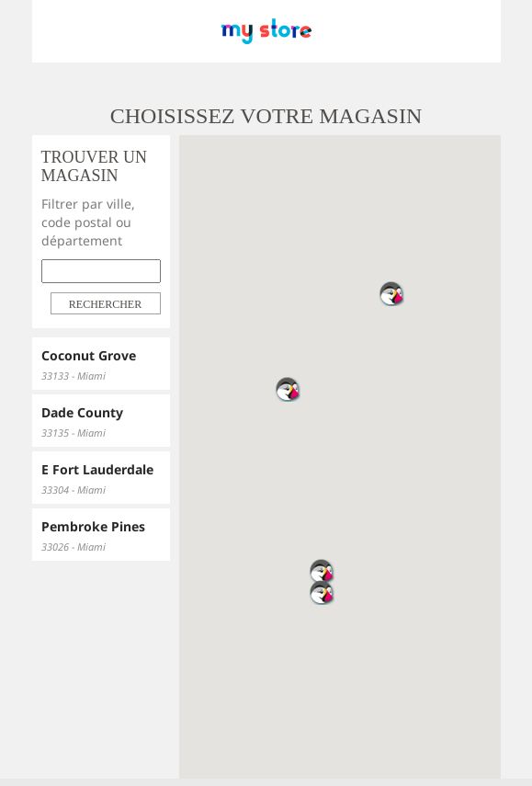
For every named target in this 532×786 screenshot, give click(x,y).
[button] (322, 592)
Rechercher (105, 304)
